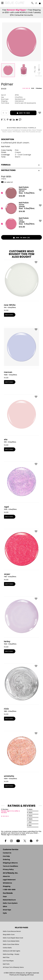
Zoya (5, 897)
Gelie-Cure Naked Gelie (11, 941)
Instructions (20, 170)
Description (8, 139)
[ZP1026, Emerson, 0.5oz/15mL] (22, 351)
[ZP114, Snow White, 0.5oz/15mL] (22, 284)
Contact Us (7, 853)
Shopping (7, 886)
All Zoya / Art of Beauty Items (13, 967)
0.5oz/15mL (12, 97)
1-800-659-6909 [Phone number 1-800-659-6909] (9, 890)
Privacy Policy (8, 870)
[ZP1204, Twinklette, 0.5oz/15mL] (22, 755)
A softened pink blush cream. (15, 143)
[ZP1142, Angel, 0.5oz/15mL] (22, 486)
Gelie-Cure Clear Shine (11, 944)
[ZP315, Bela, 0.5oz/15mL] (22, 419)
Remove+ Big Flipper (16, 10)
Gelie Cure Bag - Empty (11, 954)
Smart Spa (7, 910)
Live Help (6, 856)
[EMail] (17, 119)
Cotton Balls (7, 948)
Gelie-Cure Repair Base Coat (13, 938)
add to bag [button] (20, 113)
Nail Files (6, 957)
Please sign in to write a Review (10, 812)
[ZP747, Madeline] (21, 193)
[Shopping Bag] (40, 3)
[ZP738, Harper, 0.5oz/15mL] (22, 553)
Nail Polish (6, 147)
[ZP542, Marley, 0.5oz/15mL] (22, 621)
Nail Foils (6, 964)
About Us (6, 876)
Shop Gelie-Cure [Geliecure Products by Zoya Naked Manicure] (9, 935)
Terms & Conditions (10, 866)
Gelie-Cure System (10, 903)
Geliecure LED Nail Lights (12, 951)
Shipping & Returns (10, 863)
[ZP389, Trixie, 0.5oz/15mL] (22, 688)
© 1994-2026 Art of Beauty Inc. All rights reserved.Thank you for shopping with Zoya (21, 974)
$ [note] (22, 196)
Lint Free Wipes (8, 961)
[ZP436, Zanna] (21, 208)
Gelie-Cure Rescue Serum (12, 931)
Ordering (6, 860)
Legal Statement (9, 880)
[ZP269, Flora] (21, 224)
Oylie (5, 913)
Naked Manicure (9, 900)
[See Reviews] (32, 88)
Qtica (5, 907)
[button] (15, 3)
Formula (20, 165)
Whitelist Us (7, 883)
